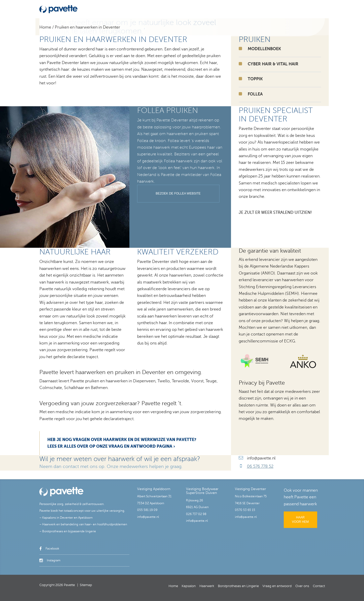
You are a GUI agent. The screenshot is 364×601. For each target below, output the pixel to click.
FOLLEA (255, 94)
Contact (309, 8)
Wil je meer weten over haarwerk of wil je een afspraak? (120, 459)
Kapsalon (143, 8)
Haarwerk (162, 8)
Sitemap (86, 585)
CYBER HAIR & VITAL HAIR (273, 64)
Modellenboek (231, 8)
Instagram (50, 560)
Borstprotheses (186, 8)
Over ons (290, 8)
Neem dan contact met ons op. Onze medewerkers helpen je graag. (111, 466)
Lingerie (209, 8)
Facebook (49, 549)
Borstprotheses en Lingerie (238, 586)
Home (126, 8)
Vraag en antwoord (263, 8)
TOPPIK (255, 79)
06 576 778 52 (260, 466)
